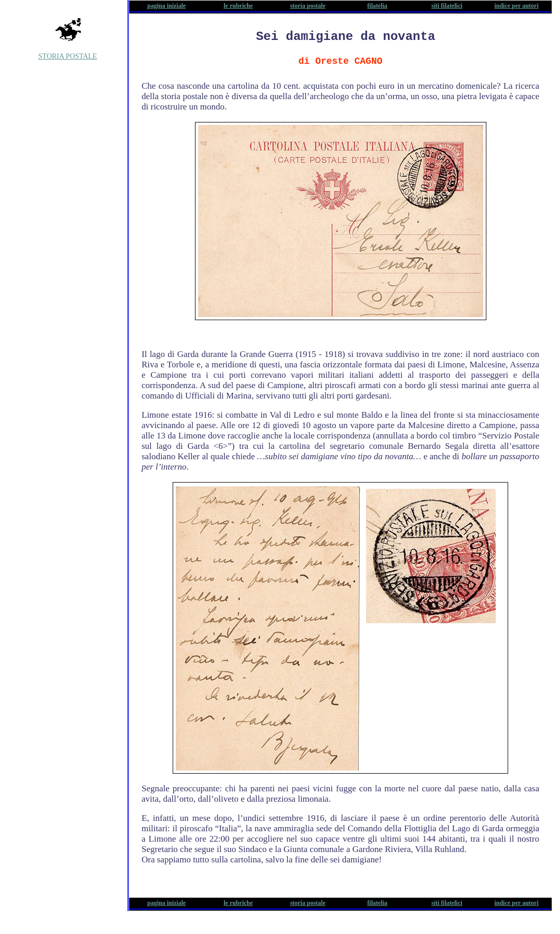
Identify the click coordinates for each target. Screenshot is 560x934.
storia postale (307, 6)
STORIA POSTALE (68, 56)
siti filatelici (447, 6)
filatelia (377, 6)
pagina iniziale (166, 6)
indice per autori (516, 6)
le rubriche (238, 6)
